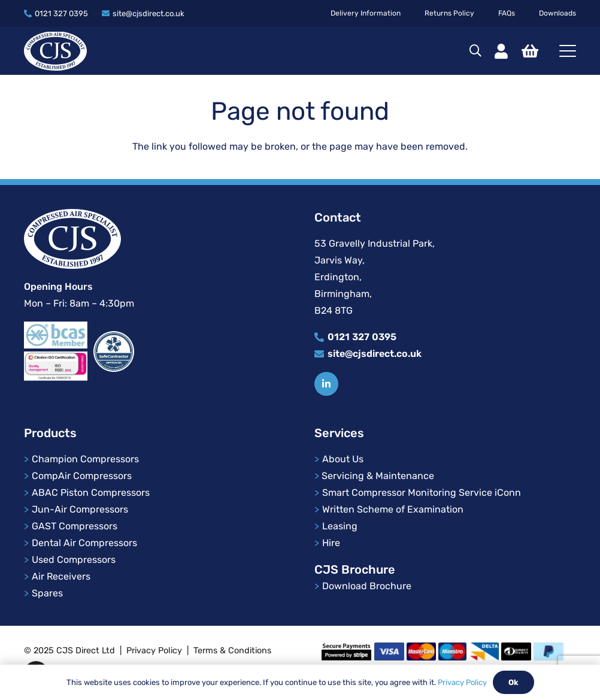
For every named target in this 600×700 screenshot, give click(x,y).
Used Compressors (74, 560)
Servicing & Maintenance (378, 476)
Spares (47, 593)
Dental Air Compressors (84, 543)
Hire (331, 543)
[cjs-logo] (55, 51)
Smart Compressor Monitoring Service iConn (422, 493)
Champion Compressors (85, 459)
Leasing (340, 526)
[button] (475, 51)
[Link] (501, 51)
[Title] (326, 384)
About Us (344, 459)
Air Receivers (61, 576)
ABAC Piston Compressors (91, 493)
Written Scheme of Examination (393, 509)
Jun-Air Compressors (80, 509)
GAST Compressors (75, 526)
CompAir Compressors (82, 476)
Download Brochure (367, 586)
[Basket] (530, 51)
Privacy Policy (154, 651)
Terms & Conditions (232, 651)
